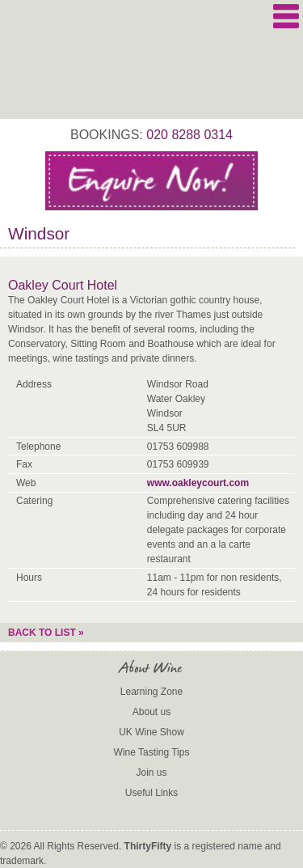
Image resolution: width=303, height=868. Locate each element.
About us (151, 712)
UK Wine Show (151, 732)
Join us (151, 773)
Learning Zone (151, 692)
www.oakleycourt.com (198, 483)
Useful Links (151, 793)
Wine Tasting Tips (152, 752)
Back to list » (46, 633)
